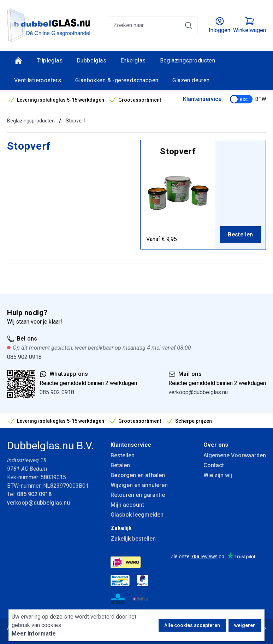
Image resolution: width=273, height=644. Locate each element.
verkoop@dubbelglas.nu (198, 392)
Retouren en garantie (138, 495)
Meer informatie (34, 634)
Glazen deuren (191, 80)
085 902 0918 (24, 357)
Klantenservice (202, 99)
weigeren (245, 625)
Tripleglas (50, 61)
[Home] (18, 61)
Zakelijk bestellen (133, 539)
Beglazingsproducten (188, 61)
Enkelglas (133, 61)
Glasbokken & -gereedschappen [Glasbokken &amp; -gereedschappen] (117, 80)
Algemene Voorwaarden (235, 455)
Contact (214, 465)
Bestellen (123, 455)
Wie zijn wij (218, 475)
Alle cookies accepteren (192, 625)
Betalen (120, 465)
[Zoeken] (189, 25)
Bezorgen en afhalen (138, 475)
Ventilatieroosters (38, 80)
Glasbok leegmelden (137, 515)
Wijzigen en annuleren (139, 485)
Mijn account (127, 505)
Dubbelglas (91, 61)
